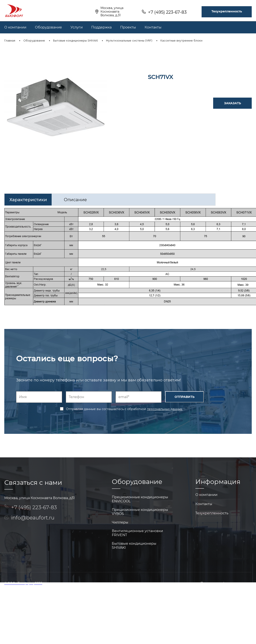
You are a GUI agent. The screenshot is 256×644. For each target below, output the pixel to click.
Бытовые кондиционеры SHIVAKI (76, 41)
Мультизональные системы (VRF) (129, 41)
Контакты (153, 27)
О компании (15, 27)
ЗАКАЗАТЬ (233, 103)
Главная (10, 41)
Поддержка (101, 27)
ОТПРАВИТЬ (185, 397)
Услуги (77, 27)
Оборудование (48, 27)
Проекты (128, 27)
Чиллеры (120, 522)
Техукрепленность (227, 11)
